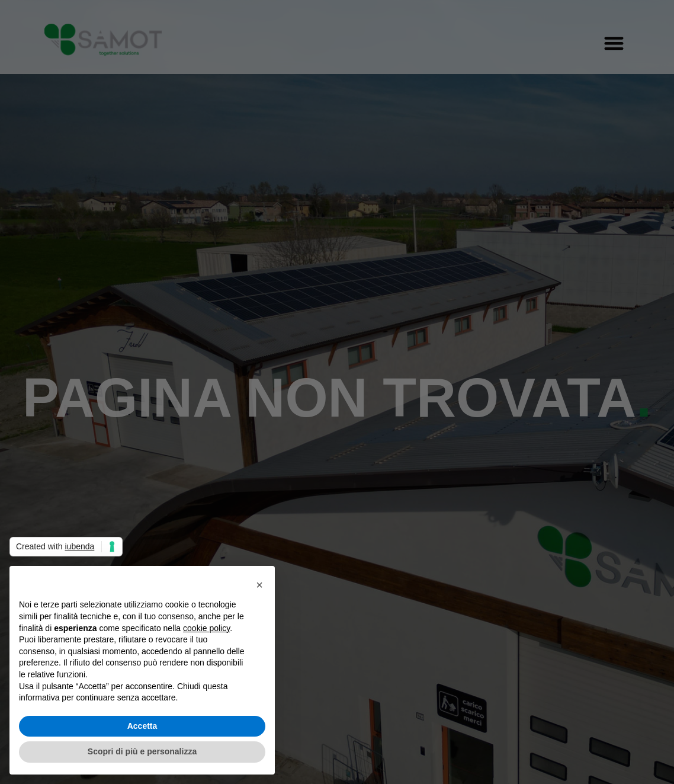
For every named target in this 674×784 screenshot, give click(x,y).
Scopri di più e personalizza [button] (142, 751)
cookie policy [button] (206, 628)
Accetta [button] (142, 726)
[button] (259, 585)
